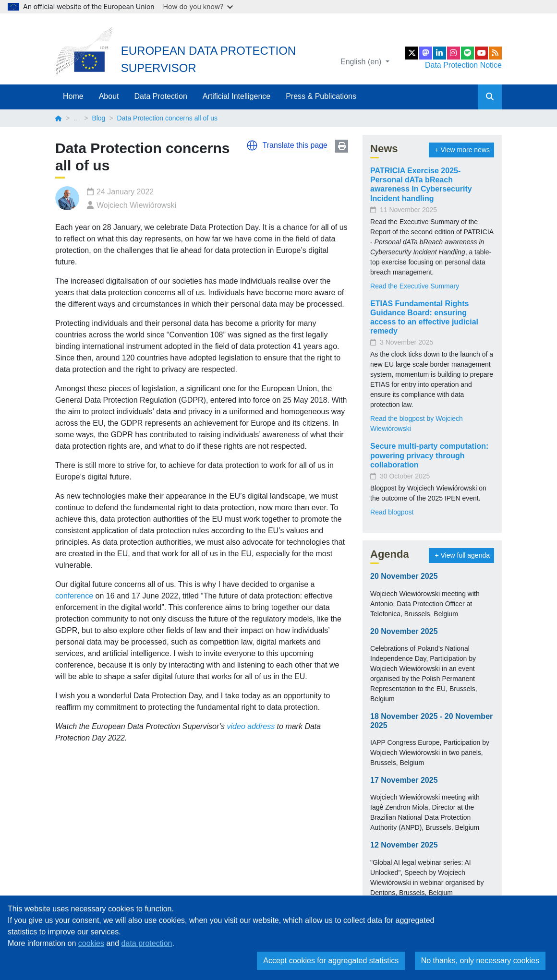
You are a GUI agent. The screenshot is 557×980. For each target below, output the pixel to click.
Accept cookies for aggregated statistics (331, 961)
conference (74, 596)
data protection (147, 943)
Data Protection (161, 96)
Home (73, 96)
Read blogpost (392, 512)
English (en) (362, 62)
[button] (252, 145)
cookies (91, 943)
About (109, 96)
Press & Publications (321, 96)
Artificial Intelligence (236, 96)
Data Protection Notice (463, 65)
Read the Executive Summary (415, 286)
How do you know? (198, 6)
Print (342, 146)
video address (251, 726)
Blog (98, 118)
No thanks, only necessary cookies (480, 961)
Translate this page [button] (295, 145)
